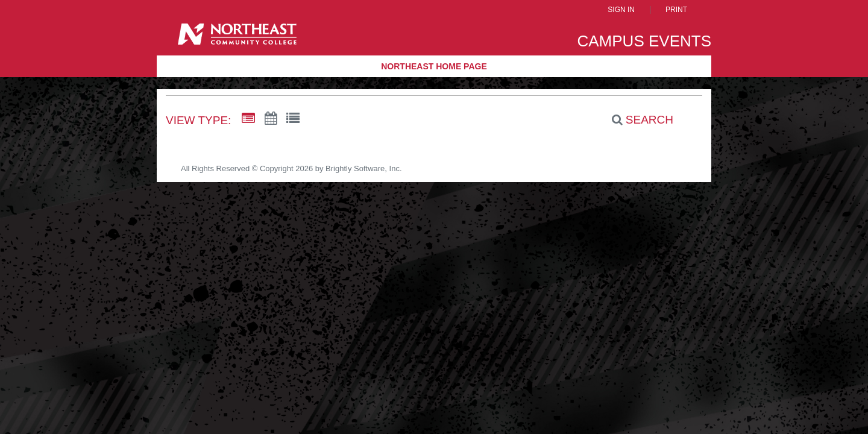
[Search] (636, 120)
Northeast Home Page (434, 66)
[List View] (293, 119)
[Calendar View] (271, 119)
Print (676, 10)
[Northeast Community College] (237, 38)
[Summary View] (248, 119)
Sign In (621, 10)
